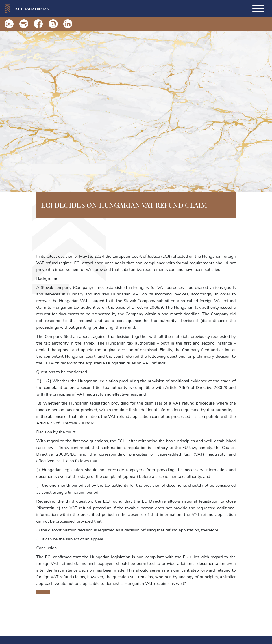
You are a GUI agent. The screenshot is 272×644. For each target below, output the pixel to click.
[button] (258, 9)
